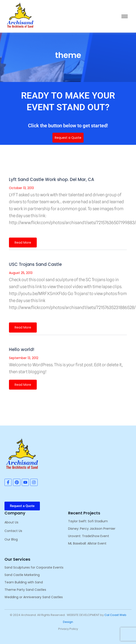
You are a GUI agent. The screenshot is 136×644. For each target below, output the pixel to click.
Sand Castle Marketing (22, 575)
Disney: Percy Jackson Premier (92, 529)
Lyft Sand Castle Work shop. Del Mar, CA (52, 180)
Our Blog (11, 539)
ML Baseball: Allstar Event (87, 543)
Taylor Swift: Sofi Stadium (88, 521)
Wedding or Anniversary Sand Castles (34, 597)
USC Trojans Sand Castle (35, 264)
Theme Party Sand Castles (25, 590)
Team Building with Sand (24, 582)
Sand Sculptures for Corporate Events (34, 567)
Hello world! (22, 350)
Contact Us (13, 531)
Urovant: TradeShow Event (89, 536)
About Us (11, 522)
